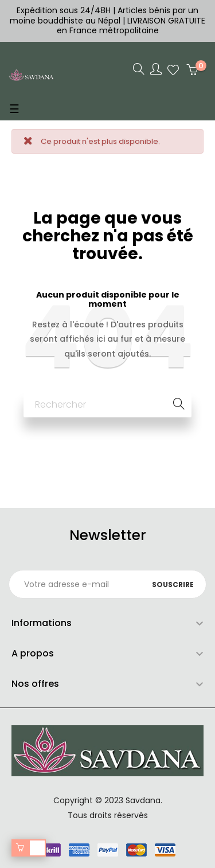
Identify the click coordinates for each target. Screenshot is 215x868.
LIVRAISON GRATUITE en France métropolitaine (131, 26)
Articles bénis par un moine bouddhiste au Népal (104, 15)
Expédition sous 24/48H (65, 10)
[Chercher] (107, 404)
